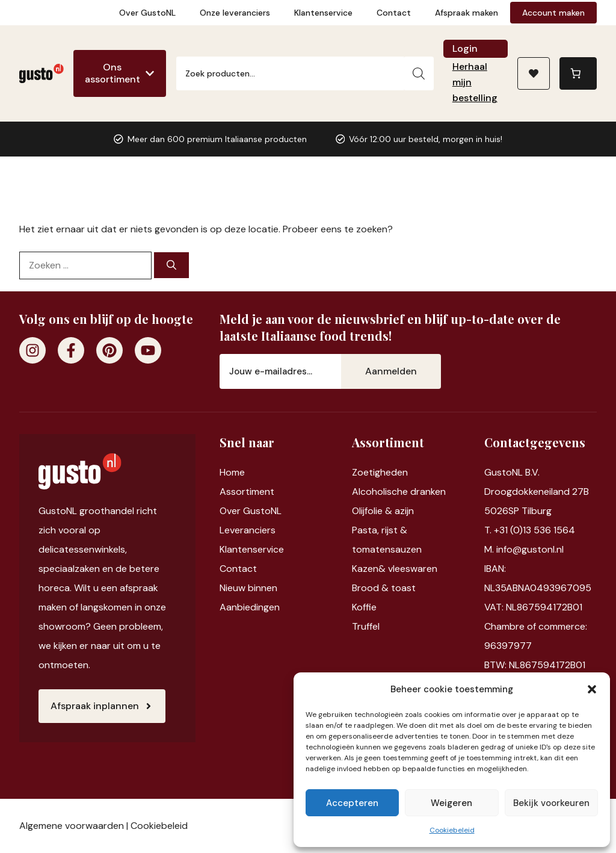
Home (232, 472)
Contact (394, 13)
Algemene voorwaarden (72, 826)
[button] (592, 689)
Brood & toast (384, 588)
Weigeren (451, 803)
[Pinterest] (109, 350)
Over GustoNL (147, 13)
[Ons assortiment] (120, 73)
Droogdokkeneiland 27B (537, 492)
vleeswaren (413, 569)
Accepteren (352, 803)
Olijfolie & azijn (383, 511)
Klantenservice (323, 13)
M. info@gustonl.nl (524, 549)
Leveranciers (248, 530)
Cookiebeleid (452, 830)
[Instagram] (32, 350)
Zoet (362, 472)
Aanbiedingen (250, 607)
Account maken (553, 13)
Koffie (364, 607)
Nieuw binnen (248, 588)
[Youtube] (148, 350)
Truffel (366, 626)
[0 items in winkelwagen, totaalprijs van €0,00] (578, 73)
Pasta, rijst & (380, 530)
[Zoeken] (419, 73)
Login (465, 48)
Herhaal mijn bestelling (475, 82)
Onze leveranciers (235, 13)
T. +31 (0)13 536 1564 (530, 530)
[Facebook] (71, 350)
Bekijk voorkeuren (551, 803)
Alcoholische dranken (399, 492)
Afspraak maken (467, 13)
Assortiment (247, 492)
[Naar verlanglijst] (534, 73)
